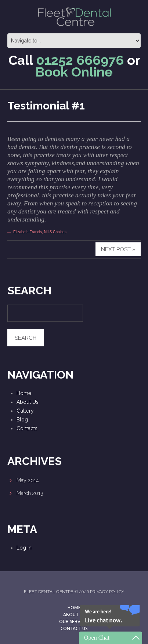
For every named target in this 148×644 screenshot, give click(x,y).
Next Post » (118, 249)
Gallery (25, 411)
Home (24, 393)
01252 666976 (80, 60)
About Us (28, 402)
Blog (22, 420)
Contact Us (74, 628)
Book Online (74, 72)
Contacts (27, 428)
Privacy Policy (107, 592)
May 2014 (28, 480)
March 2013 (30, 493)
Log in (24, 548)
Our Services (74, 621)
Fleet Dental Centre (49, 592)
